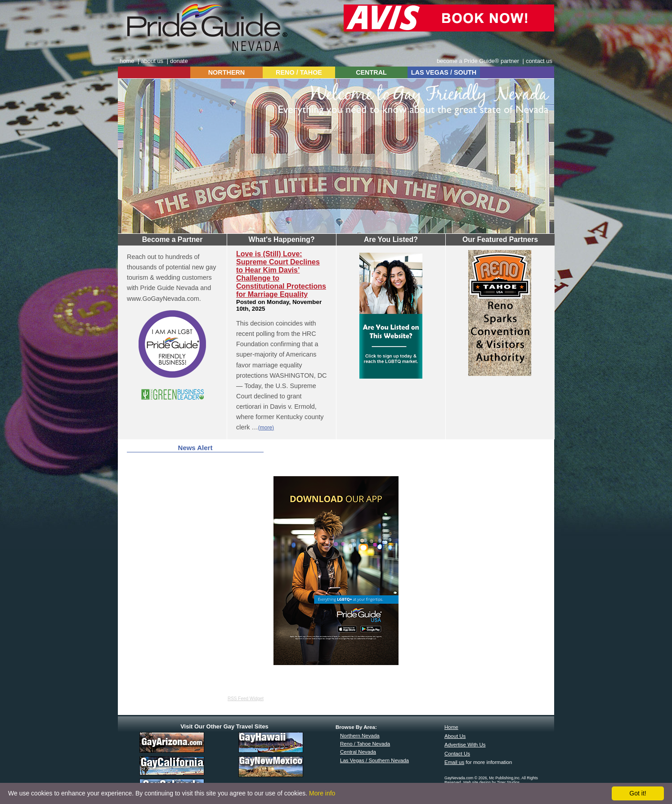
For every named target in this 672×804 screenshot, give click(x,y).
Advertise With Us (465, 745)
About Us (455, 736)
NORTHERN (227, 72)
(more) (266, 428)
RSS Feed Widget (246, 699)
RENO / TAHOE (299, 72)
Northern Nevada (360, 736)
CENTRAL (371, 72)
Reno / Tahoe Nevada (365, 744)
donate (179, 61)
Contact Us (457, 754)
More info (322, 793)
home (127, 61)
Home (451, 727)
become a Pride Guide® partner (478, 61)
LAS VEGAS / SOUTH (444, 72)
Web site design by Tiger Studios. (492, 782)
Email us (454, 762)
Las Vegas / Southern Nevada (374, 760)
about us (152, 61)
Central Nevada (358, 752)
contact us (539, 61)
